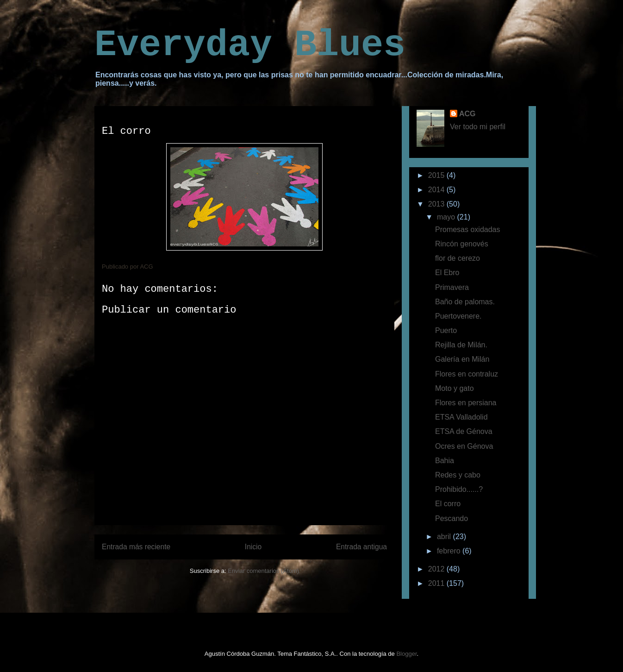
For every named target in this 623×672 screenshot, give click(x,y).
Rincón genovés (462, 244)
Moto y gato (455, 388)
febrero (450, 551)
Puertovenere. (458, 316)
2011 (437, 583)
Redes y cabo (458, 475)
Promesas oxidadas (468, 229)
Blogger (406, 654)
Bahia (445, 461)
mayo (447, 217)
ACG (467, 114)
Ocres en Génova (464, 446)
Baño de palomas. (465, 302)
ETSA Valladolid (461, 417)
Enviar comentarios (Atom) (263, 571)
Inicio (253, 547)
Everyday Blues (250, 45)
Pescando (452, 518)
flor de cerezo (458, 258)
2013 (437, 204)
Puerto (446, 330)
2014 (437, 190)
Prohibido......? (459, 489)
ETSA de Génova (464, 431)
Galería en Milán (462, 359)
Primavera (452, 287)
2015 (437, 175)
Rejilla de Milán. (461, 345)
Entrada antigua (361, 547)
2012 (437, 569)
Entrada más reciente (136, 547)
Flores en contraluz (467, 374)
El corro (448, 504)
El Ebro (447, 273)
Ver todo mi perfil (478, 127)
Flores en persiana (466, 403)
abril (445, 537)
